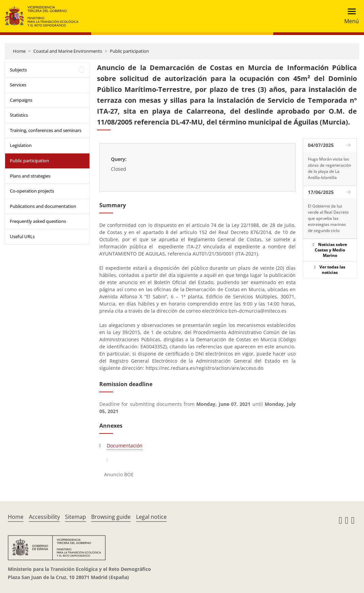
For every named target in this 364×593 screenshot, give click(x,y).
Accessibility (44, 517)
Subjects (18, 70)
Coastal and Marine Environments (68, 51)
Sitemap (76, 517)
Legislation (21, 145)
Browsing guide (111, 517)
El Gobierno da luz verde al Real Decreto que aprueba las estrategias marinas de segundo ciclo (328, 218)
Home (19, 51)
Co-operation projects (32, 191)
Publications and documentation (43, 206)
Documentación (125, 446)
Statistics (19, 115)
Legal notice (151, 517)
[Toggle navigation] (350, 16)
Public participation (129, 51)
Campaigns (21, 100)
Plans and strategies (30, 176)
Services (18, 85)
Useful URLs (22, 236)
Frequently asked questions (38, 221)
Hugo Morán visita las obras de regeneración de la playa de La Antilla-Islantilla (329, 168)
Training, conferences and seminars (46, 130)
